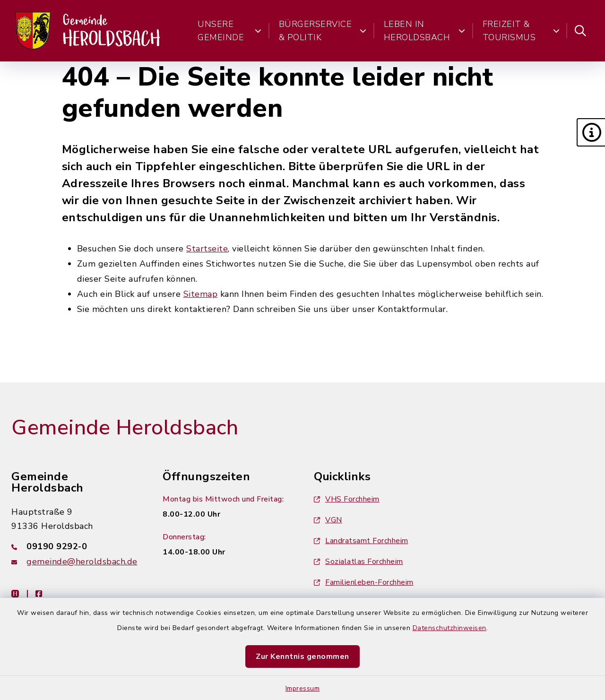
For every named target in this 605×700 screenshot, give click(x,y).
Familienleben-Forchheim (364, 582)
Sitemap (201, 294)
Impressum (303, 688)
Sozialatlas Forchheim (359, 562)
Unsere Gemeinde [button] (230, 31)
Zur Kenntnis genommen (302, 657)
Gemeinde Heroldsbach (125, 428)
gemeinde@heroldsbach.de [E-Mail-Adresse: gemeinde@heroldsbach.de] (82, 562)
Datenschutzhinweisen (449, 628)
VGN (328, 520)
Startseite (207, 249)
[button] (591, 132)
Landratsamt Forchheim (361, 541)
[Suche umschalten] (580, 31)
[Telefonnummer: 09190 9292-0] (76, 546)
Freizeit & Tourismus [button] (521, 31)
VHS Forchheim (347, 499)
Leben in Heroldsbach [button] (425, 31)
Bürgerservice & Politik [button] (323, 31)
